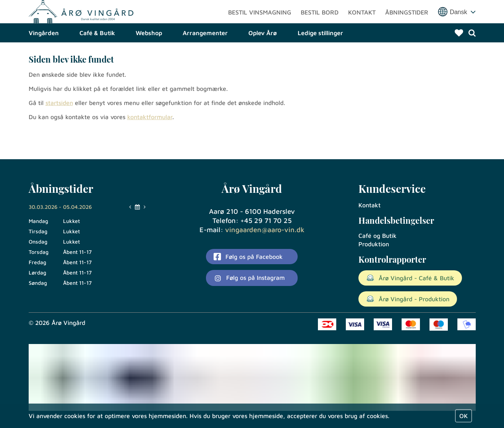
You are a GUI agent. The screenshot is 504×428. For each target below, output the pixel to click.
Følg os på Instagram (249, 278)
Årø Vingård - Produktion (408, 299)
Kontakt (362, 25)
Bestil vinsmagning (260, 25)
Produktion (374, 244)
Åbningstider (407, 25)
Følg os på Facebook (248, 257)
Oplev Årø (263, 59)
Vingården (44, 59)
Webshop (149, 59)
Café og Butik (378, 236)
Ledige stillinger (320, 59)
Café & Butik (97, 59)
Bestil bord (320, 25)
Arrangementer (205, 59)
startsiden (59, 129)
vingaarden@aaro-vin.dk (265, 230)
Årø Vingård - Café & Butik (410, 278)
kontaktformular (150, 143)
